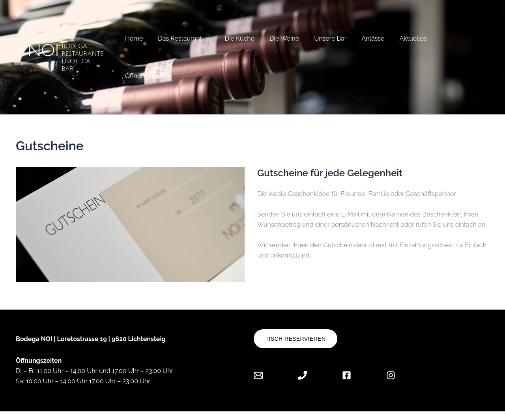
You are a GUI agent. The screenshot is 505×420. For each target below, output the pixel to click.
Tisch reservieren (296, 308)
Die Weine (279, 42)
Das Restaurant (183, 42)
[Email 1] (264, 344)
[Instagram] (391, 344)
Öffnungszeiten (449, 42)
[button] (206, 42)
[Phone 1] (302, 344)
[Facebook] (347, 344)
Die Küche (237, 42)
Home (136, 42)
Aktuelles (401, 42)
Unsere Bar (323, 42)
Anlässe (363, 42)
